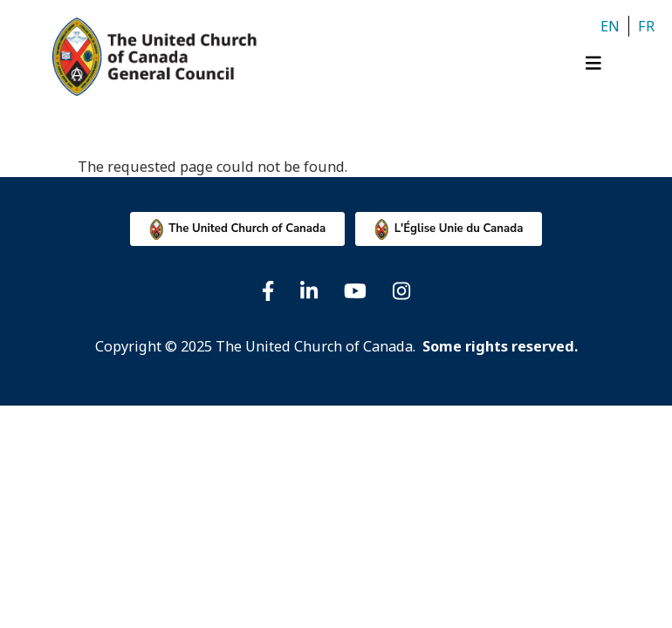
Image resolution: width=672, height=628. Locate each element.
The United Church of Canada (247, 229)
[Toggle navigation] (600, 67)
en (610, 26)
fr (646, 26)
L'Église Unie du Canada (459, 229)
